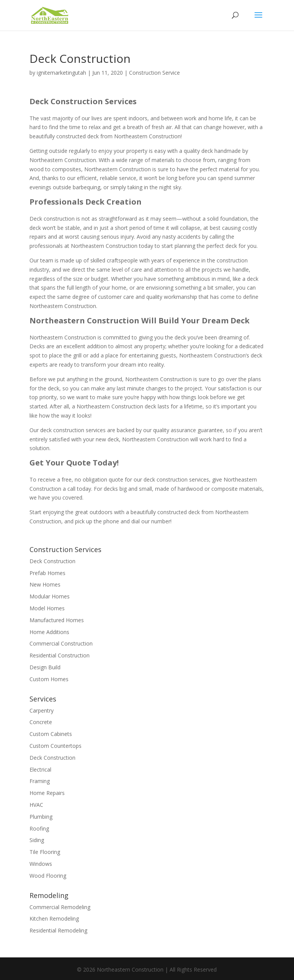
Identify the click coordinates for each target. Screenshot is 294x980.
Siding (37, 840)
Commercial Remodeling (60, 907)
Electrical (40, 769)
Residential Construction (60, 655)
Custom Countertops (56, 746)
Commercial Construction (61, 643)
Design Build (45, 667)
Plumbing (41, 817)
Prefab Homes (47, 573)
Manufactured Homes (57, 620)
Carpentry (42, 710)
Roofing (39, 828)
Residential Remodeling (58, 930)
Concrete (41, 722)
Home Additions (49, 632)
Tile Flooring (45, 852)
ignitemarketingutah (61, 73)
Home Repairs (47, 793)
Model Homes (47, 608)
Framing (40, 781)
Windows (41, 864)
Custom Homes (49, 679)
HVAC (36, 805)
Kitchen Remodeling (54, 919)
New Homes (45, 584)
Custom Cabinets (51, 734)
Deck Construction (52, 561)
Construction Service (154, 73)
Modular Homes (50, 596)
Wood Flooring (48, 876)
